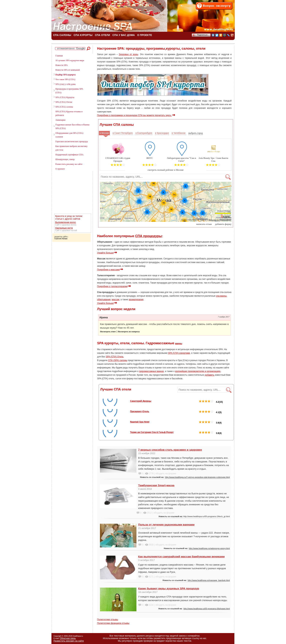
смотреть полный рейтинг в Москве (166, 170)
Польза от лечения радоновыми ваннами (166, 525)
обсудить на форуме (166, 474)
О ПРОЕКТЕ (145, 35)
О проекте (60, 169)
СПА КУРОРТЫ (83, 35)
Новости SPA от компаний (68, 70)
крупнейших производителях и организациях (198, 371)
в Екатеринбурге (144, 133)
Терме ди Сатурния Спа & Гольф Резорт (152, 432)
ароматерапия (136, 300)
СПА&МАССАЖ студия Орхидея (118, 159)
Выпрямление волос (66, 222)
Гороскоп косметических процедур (72, 141)
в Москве (104, 133)
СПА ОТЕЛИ (102, 35)
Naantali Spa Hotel (140, 422)
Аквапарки (60, 120)
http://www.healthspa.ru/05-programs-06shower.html (206, 609)
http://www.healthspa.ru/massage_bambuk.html (209, 580)
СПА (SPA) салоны (118, 360)
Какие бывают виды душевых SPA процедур (169, 588)
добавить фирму (223, 224)
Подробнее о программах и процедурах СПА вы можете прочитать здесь (136, 115)
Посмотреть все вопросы (129, 332)
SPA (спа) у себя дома (65, 84)
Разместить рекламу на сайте (69, 164)
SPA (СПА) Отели (64, 102)
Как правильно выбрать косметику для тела (71, 148)
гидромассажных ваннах (151, 371)
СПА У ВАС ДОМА (124, 35)
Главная (59, 56)
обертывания (104, 300)
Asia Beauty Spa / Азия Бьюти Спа (213, 159)
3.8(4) (210, 423)
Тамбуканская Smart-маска (156, 485)
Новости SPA (62, 65)
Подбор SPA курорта (66, 75)
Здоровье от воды (129, 54)
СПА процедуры (148, 236)
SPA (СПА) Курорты (65, 97)
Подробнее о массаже (110, 270)
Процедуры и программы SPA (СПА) (69, 91)
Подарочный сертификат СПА (69, 155)
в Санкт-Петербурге (123, 133)
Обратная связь (68, 638)
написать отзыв (204, 224)
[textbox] (165, 177)
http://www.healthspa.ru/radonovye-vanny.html (209, 548)
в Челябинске (179, 133)
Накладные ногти (64, 228)
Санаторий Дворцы (141, 401)
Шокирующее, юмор (65, 159)
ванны (179, 344)
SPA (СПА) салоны (64, 107)
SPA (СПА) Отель (115, 357)
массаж (116, 300)
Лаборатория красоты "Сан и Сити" (181, 159)
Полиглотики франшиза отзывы (113, 623)
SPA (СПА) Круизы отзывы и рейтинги (69, 113)
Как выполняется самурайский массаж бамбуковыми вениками (181, 556)
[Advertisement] (71, 193)
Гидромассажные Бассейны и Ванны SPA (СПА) (73, 126)
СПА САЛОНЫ (62, 35)
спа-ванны (221, 296)
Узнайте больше (107, 253)
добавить (210, 375)
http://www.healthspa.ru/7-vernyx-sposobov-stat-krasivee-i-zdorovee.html (197, 477)
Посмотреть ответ (108, 332)
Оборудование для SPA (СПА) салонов (69, 135)
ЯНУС (150, 158)
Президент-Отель (140, 411)
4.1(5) (210, 412)
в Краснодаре (162, 133)
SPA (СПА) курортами (179, 353)
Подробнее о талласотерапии (114, 286)
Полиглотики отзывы (108, 620)
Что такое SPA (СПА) (65, 79)
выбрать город (196, 133)
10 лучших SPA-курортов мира (70, 60)
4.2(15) (211, 402)
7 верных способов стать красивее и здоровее (170, 450)
